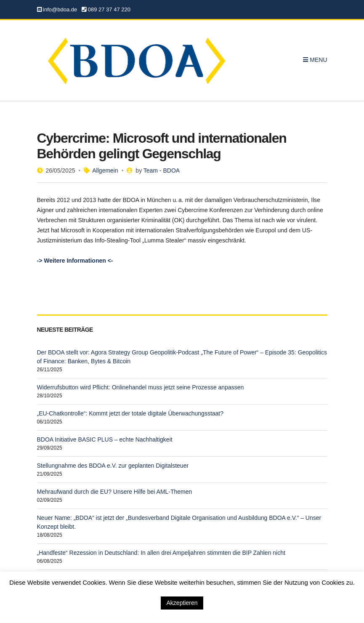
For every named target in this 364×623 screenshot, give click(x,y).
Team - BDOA (162, 170)
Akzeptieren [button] (182, 603)
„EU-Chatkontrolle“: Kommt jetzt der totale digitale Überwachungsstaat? (130, 413)
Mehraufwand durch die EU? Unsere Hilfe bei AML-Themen (115, 492)
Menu (315, 60)
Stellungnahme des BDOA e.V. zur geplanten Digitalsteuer (113, 466)
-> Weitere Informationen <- (75, 261)
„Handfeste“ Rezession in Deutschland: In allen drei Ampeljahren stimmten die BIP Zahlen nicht (161, 553)
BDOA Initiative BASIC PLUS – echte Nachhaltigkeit (105, 439)
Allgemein (105, 170)
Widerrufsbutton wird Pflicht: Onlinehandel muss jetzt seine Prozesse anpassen (141, 387)
